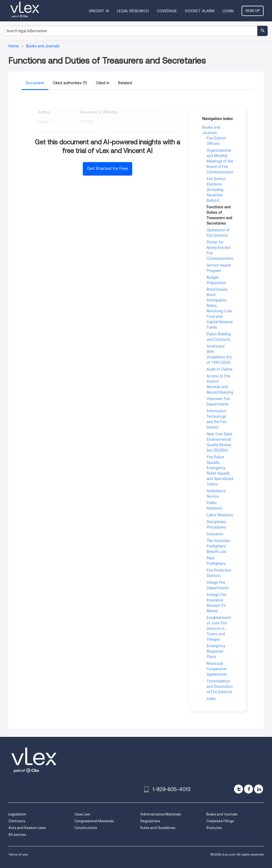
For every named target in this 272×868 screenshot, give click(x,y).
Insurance (215, 534)
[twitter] (238, 789)
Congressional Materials (94, 821)
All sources (17, 835)
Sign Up (253, 11)
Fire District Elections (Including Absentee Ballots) (216, 190)
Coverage (167, 11)
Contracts (17, 821)
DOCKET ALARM (200, 11)
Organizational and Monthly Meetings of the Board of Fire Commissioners (220, 161)
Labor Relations (220, 515)
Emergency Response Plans (216, 651)
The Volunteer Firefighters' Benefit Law (218, 546)
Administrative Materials (161, 814)
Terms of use (18, 854)
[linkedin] (259, 789)
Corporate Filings (220, 821)
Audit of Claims (220, 369)
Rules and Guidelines (158, 828)
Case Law (82, 814)
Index (211, 699)
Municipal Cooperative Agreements (217, 669)
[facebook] (249, 789)
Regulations (150, 821)
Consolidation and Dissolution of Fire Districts (220, 686)
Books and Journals (222, 814)
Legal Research (133, 11)
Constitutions (86, 828)
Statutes (214, 828)
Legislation (17, 814)
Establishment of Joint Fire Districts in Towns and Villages (219, 629)
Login (228, 11)
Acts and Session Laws (27, 828)
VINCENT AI (99, 11)
